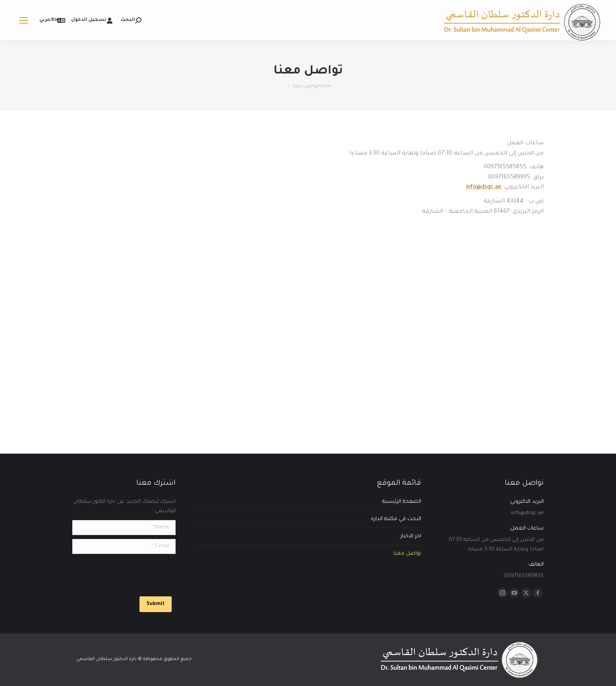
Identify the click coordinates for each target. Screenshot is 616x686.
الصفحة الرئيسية (402, 502)
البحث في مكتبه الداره (396, 519)
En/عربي (52, 20)
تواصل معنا (407, 554)
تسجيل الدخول (92, 20)
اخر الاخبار (411, 536)
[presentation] (116, 573)
